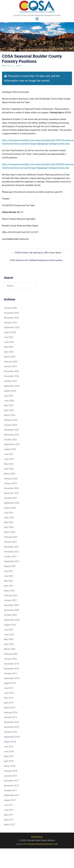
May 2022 (9, 522)
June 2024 (9, 401)
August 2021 (10, 566)
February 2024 (11, 420)
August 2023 (10, 449)
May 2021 (9, 581)
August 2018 (10, 742)
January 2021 (10, 600)
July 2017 (9, 805)
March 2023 (10, 474)
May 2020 (9, 639)
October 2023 (10, 440)
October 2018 (10, 732)
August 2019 (10, 683)
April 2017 (9, 820)
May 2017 (9, 815)
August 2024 (10, 391)
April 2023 (9, 469)
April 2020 (9, 644)
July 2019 (9, 688)
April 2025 (9, 352)
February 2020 (11, 654)
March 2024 (10, 415)
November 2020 (11, 610)
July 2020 (9, 630)
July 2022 (9, 513)
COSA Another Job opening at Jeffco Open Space (38, 253)
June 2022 (9, 518)
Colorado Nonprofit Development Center (43, 844)
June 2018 (9, 752)
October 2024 (10, 381)
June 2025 (9, 342)
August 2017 (10, 800)
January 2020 (10, 659)
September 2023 (12, 444)
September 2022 (12, 503)
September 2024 (12, 386)
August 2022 (10, 508)
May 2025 (9, 347)
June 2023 (9, 459)
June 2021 (9, 576)
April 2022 (9, 527)
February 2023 (11, 479)
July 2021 (9, 571)
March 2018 (10, 766)
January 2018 (10, 776)
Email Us (37, 837)
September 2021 (12, 561)
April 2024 (9, 410)
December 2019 (11, 664)
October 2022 (10, 498)
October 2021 (10, 557)
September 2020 (12, 620)
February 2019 (11, 713)
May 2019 (9, 698)
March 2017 (10, 825)
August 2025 (10, 332)
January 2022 (10, 542)
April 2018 (9, 761)
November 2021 (11, 552)
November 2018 (11, 727)
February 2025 (11, 362)
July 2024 (9, 396)
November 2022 (11, 493)
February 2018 (11, 771)
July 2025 (9, 337)
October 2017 (10, 790)
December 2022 (11, 488)
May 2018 (9, 756)
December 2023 (11, 430)
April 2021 (9, 586)
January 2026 (10, 308)
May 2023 (9, 464)
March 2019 (10, 708)
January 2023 (10, 483)
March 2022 (10, 532)
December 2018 (11, 722)
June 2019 (9, 693)
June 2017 (9, 810)
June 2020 (9, 635)
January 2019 (10, 717)
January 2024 (10, 425)
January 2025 (10, 366)
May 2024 (9, 405)
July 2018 (9, 747)
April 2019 (9, 703)
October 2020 (10, 615)
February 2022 (11, 537)
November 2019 (11, 669)
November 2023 (11, 435)
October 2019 (10, 674)
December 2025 (11, 313)
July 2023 (9, 454)
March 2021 (10, 591)
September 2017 (12, 795)
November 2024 (11, 376)
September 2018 (12, 737)
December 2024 (11, 371)
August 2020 (10, 625)
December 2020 (11, 605)
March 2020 (10, 649)
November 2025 (11, 318)
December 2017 (11, 781)
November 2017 (11, 786)
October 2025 (10, 323)
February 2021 (11, 596)
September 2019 (12, 678)
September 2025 (12, 327)
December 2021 (11, 547)
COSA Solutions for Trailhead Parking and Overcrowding (36, 260)
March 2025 (10, 357)
